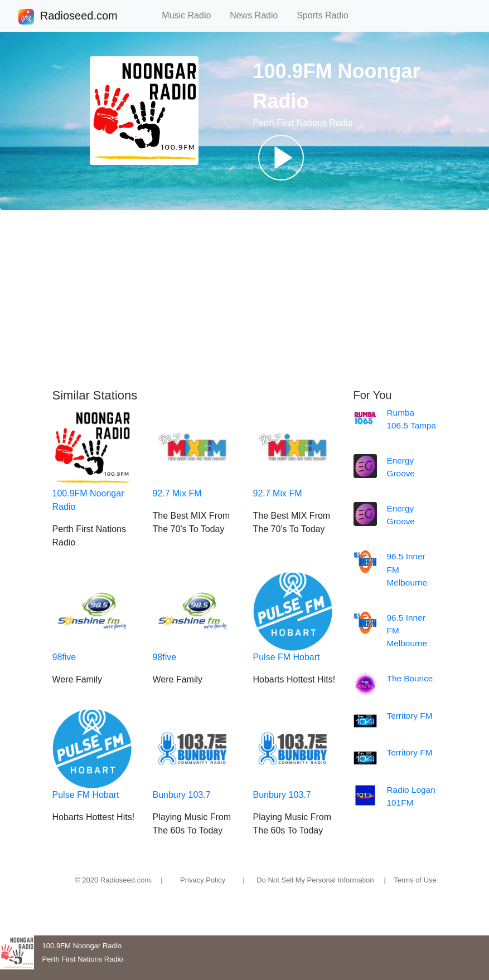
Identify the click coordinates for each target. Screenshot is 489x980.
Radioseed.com (79, 17)
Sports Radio (327, 15)
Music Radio (191, 15)
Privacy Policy (203, 880)
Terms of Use (415, 880)
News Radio (259, 15)
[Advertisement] (244, 299)
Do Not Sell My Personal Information (315, 880)
